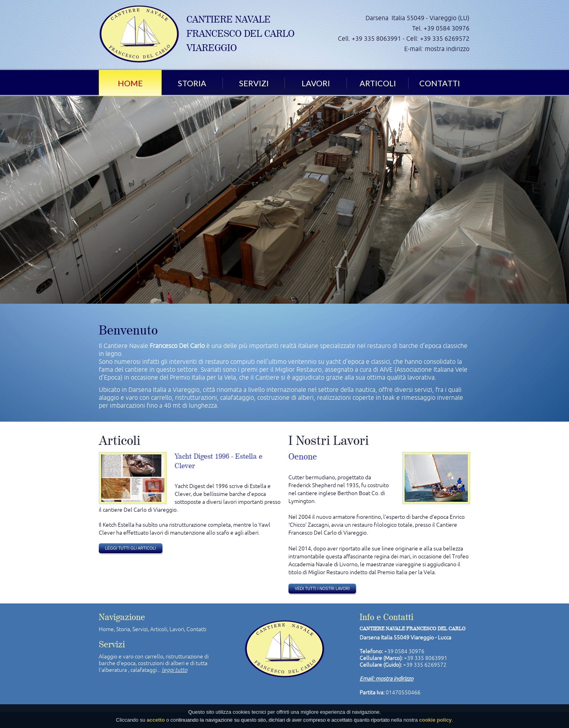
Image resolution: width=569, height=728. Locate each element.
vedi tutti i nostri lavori (322, 589)
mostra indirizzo (447, 49)
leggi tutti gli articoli (131, 548)
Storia (192, 83)
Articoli (378, 83)
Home (130, 83)
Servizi (254, 83)
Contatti (440, 83)
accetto (156, 720)
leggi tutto (174, 670)
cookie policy (435, 720)
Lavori (316, 83)
